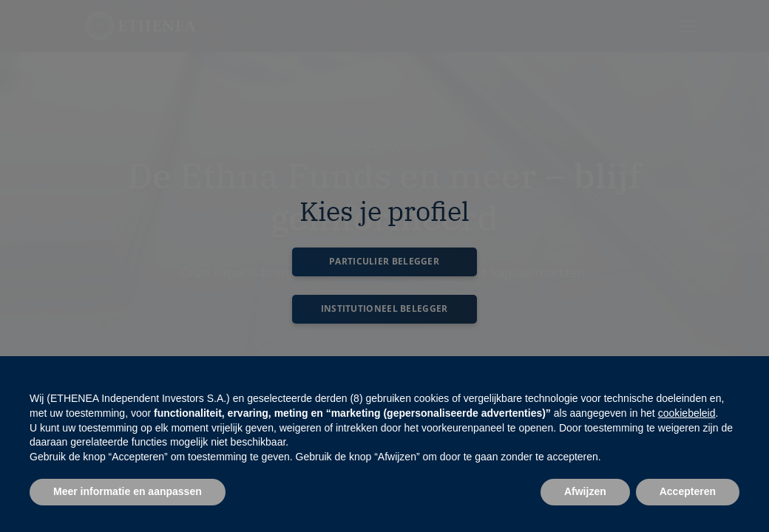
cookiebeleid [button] (687, 413)
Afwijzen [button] (585, 491)
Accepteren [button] (688, 491)
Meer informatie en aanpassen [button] (128, 491)
